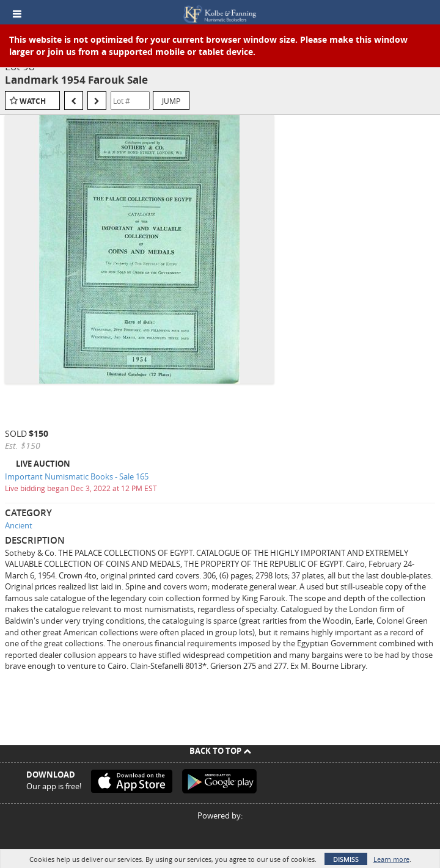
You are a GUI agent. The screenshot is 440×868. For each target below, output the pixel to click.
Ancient (19, 525)
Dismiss (346, 859)
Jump (171, 101)
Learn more (391, 859)
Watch (33, 101)
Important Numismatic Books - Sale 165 (77, 476)
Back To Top (220, 751)
